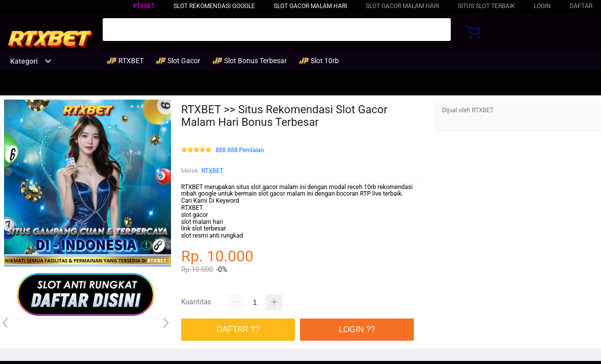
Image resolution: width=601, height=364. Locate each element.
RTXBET (144, 6)
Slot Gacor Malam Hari (310, 6)
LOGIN (542, 6)
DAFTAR (581, 6)
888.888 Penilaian (240, 150)
